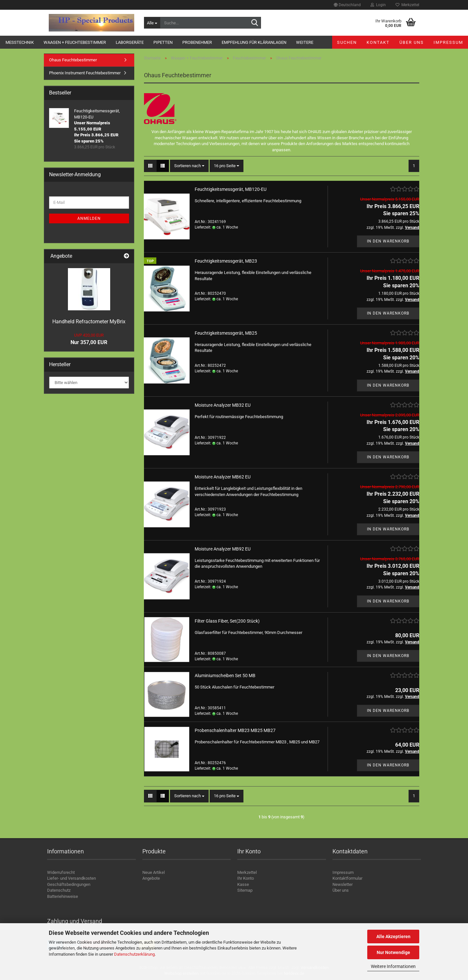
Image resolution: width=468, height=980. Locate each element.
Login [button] (378, 5)
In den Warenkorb (388, 241)
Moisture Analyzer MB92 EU (223, 549)
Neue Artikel (154, 872)
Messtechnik (20, 42)
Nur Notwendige (393, 952)
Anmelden (89, 218)
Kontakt (378, 42)
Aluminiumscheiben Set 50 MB (225, 676)
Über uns (412, 42)
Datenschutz (59, 890)
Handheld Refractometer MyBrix (89, 322)
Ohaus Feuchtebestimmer (73, 60)
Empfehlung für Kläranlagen (254, 42)
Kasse (243, 884)
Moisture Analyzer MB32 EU (223, 405)
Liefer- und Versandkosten (71, 878)
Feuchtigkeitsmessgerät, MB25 (226, 333)
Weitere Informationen (393, 966)
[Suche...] (152, 23)
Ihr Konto (246, 878)
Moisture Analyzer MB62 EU (223, 477)
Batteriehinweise (63, 896)
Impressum (448, 42)
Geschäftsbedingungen (69, 884)
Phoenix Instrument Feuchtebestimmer (85, 73)
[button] (347, 5)
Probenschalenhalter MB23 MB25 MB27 (235, 730)
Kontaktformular (347, 878)
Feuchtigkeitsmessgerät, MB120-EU (231, 189)
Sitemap (245, 890)
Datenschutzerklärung (134, 954)
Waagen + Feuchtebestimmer (75, 42)
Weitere (305, 42)
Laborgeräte (130, 42)
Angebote (151, 878)
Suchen (347, 42)
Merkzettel (407, 5)
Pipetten (163, 42)
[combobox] (189, 166)
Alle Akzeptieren (393, 937)
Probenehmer (197, 42)
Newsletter (343, 884)
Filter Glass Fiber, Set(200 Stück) (227, 621)
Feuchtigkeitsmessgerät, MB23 (226, 261)
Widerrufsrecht (61, 872)
